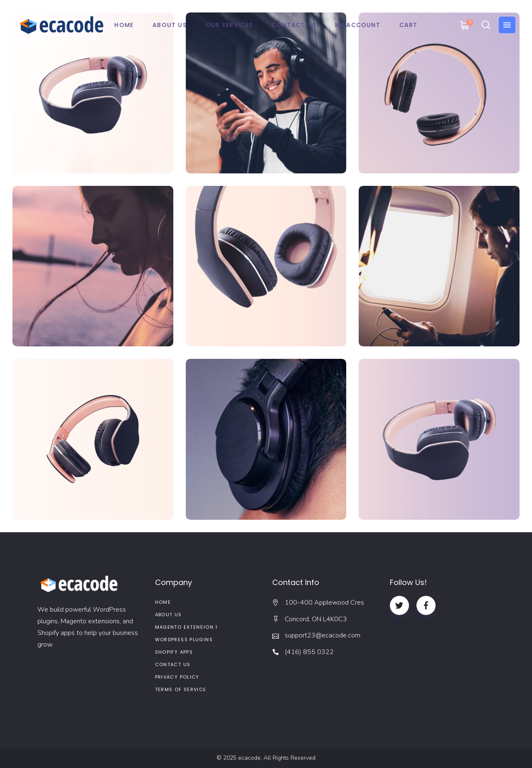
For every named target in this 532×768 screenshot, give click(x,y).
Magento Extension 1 (186, 627)
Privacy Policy (177, 677)
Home (163, 602)
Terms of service (181, 689)
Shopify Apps (174, 652)
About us (169, 615)
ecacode (249, 758)
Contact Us (173, 664)
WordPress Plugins (184, 640)
